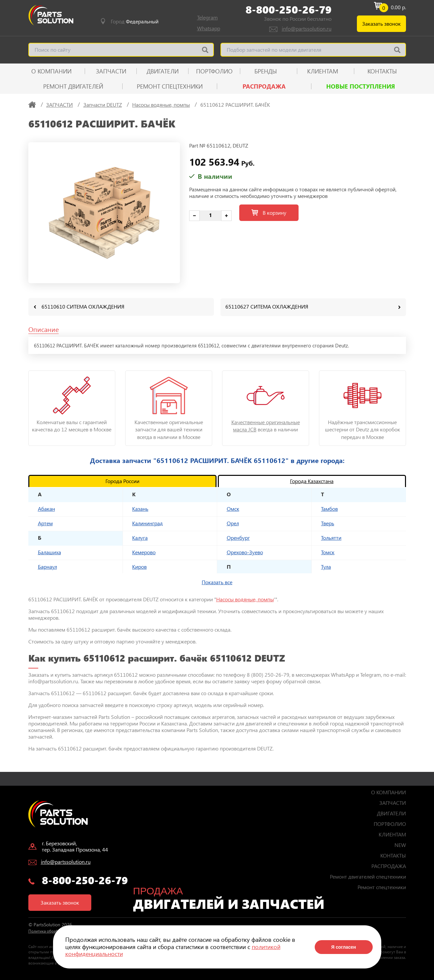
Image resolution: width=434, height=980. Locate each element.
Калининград (147, 523)
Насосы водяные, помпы (245, 599)
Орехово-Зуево (245, 552)
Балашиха (49, 552)
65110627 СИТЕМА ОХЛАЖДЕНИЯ (267, 306)
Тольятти (331, 537)
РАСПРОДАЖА (264, 86)
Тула (326, 566)
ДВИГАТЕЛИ (163, 71)
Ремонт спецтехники (170, 86)
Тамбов (329, 508)
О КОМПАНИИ (51, 71)
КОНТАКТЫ (382, 71)
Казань (140, 508)
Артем (45, 523)
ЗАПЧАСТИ (111, 71)
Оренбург (238, 537)
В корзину (269, 213)
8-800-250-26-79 (289, 10)
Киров (139, 566)
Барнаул (47, 566)
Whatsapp (209, 28)
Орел (233, 523)
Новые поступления (361, 86)
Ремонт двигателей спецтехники (368, 876)
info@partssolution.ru (307, 28)
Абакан (46, 508)
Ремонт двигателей (73, 86)
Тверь (328, 523)
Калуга (140, 537)
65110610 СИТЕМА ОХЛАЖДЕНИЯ (83, 306)
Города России (122, 481)
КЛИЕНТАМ (323, 71)
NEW (400, 844)
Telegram (207, 17)
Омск (233, 508)
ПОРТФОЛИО (214, 71)
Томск (328, 552)
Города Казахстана (312, 481)
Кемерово (144, 552)
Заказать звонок (381, 24)
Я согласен (344, 947)
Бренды (266, 71)
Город (135, 21)
